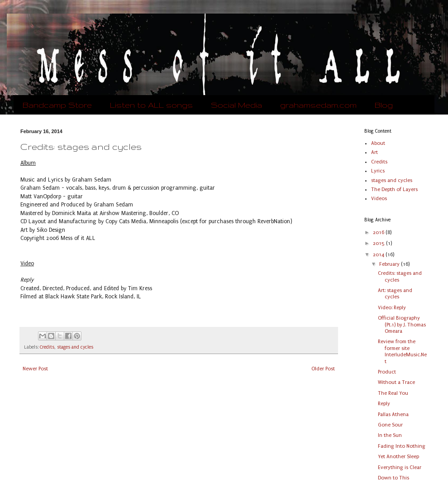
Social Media (236, 105)
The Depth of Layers (394, 189)
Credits (47, 347)
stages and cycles (75, 347)
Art (374, 152)
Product (387, 372)
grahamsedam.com (318, 105)
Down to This (393, 478)
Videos (379, 199)
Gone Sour (390, 425)
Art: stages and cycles (395, 294)
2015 (379, 243)
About (378, 143)
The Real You (393, 393)
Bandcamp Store (57, 105)
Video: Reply (392, 308)
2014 (379, 255)
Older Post (323, 369)
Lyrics (378, 171)
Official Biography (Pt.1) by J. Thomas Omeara (402, 325)
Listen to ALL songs (151, 105)
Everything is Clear (400, 467)
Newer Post (35, 369)
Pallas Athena (393, 414)
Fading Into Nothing (402, 446)
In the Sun (390, 435)
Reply (384, 404)
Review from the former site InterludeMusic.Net (402, 351)
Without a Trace (396, 382)
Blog (384, 105)
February (390, 264)
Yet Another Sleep (398, 457)
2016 (379, 232)
